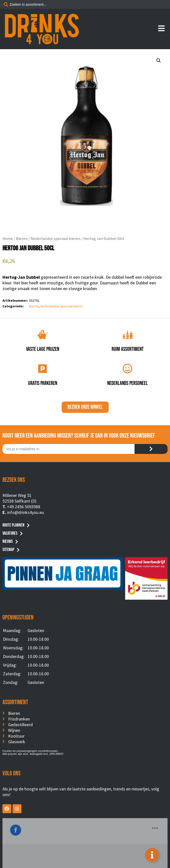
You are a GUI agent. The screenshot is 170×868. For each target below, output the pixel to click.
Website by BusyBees (85, 863)
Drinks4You (23, 825)
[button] (159, 61)
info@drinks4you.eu (25, 512)
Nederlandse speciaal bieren (55, 239)
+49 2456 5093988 (24, 507)
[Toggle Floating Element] (152, 855)
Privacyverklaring (85, 857)
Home (8, 239)
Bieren (22, 239)
